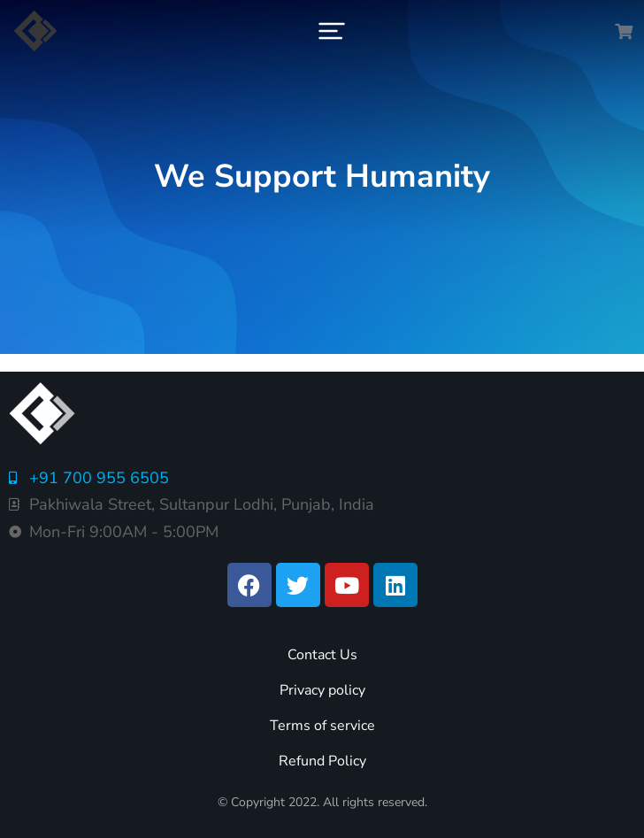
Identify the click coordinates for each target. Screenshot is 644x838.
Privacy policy (322, 690)
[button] (332, 31)
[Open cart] (624, 31)
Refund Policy (322, 761)
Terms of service (322, 726)
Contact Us (322, 655)
